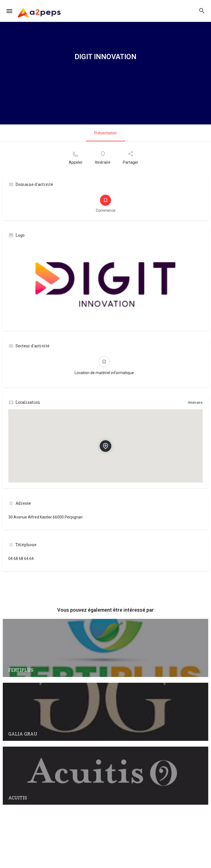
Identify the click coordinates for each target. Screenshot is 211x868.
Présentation (106, 133)
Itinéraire (195, 402)
